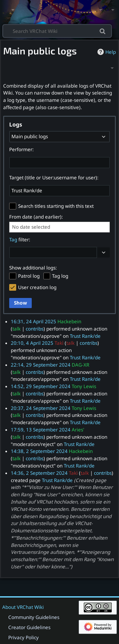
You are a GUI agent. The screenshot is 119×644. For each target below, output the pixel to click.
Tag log (60, 276)
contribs (35, 329)
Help (106, 52)
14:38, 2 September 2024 (39, 451)
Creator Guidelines (29, 627)
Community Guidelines (34, 617)
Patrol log (29, 276)
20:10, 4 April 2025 (32, 343)
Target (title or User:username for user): (54, 177)
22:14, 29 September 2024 (41, 365)
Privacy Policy (23, 637)
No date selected (31, 227)
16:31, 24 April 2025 (33, 321)
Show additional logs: (33, 268)
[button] (103, 253)
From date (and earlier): (36, 217)
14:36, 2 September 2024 (39, 473)
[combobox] (60, 137)
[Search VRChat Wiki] (57, 31)
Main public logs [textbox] (30, 136)
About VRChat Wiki (23, 607)
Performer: (21, 149)
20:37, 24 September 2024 (41, 408)
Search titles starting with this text (56, 206)
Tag (13, 239)
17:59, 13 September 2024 (41, 430)
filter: (20, 239)
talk (17, 329)
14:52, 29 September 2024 (41, 386)
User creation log (37, 287)
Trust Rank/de (85, 336)
